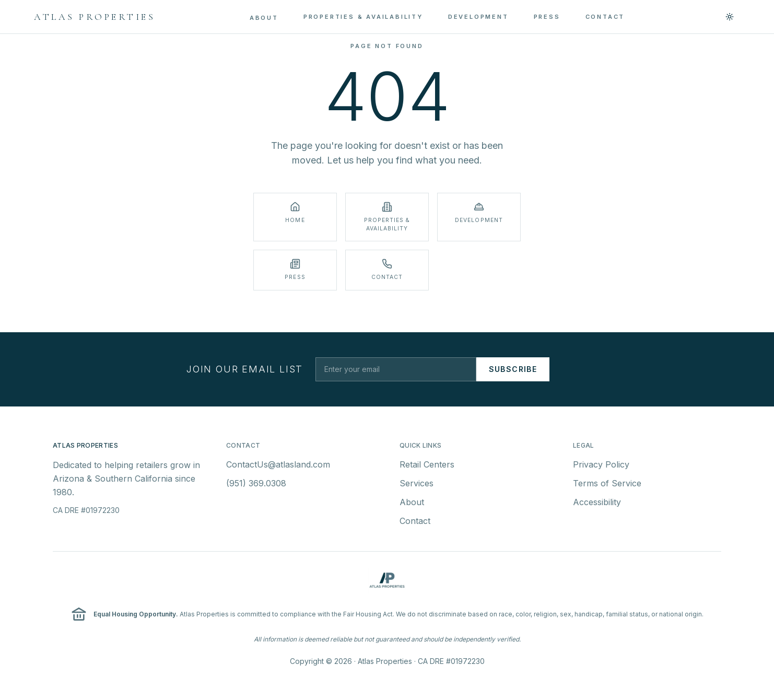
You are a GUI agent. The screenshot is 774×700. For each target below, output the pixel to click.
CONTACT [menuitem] (605, 17)
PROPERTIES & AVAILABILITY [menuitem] (363, 17)
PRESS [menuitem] (547, 17)
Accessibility (597, 503)
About (412, 503)
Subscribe (513, 369)
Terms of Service (607, 484)
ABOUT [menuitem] (264, 18)
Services (417, 484)
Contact (415, 522)
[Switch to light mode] (730, 17)
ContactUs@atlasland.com (278, 465)
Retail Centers (427, 465)
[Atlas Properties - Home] (95, 17)
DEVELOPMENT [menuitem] (478, 17)
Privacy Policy (601, 465)
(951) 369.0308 (256, 484)
